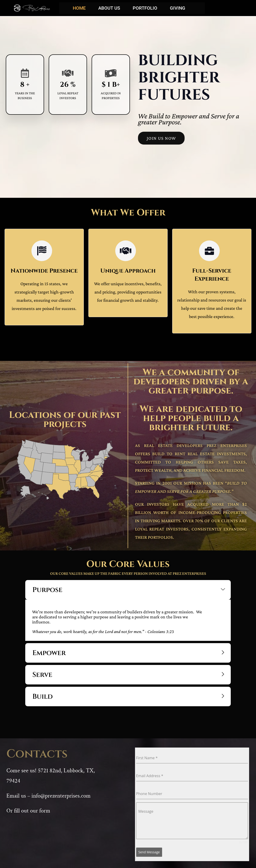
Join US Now (161, 138)
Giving (178, 8)
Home (79, 8)
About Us (109, 8)
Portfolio (145, 8)
